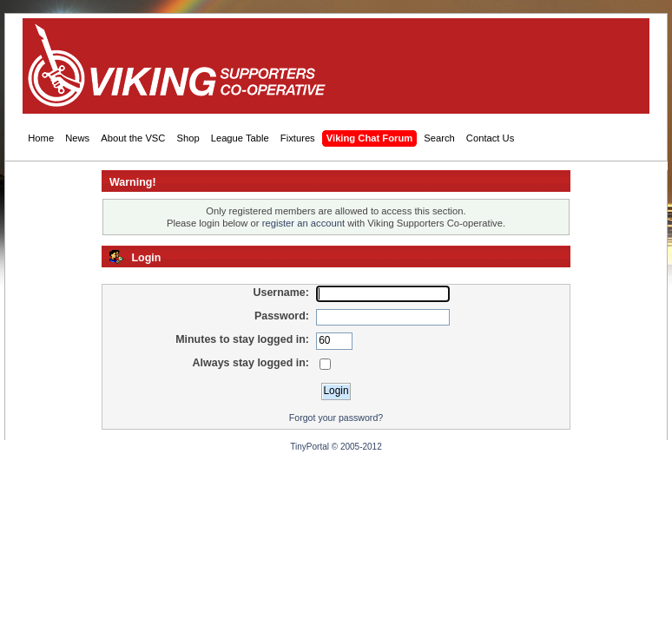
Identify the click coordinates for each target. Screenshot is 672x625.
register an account (303, 223)
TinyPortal (310, 447)
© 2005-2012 (357, 447)
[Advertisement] (325, 66)
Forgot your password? (336, 418)
